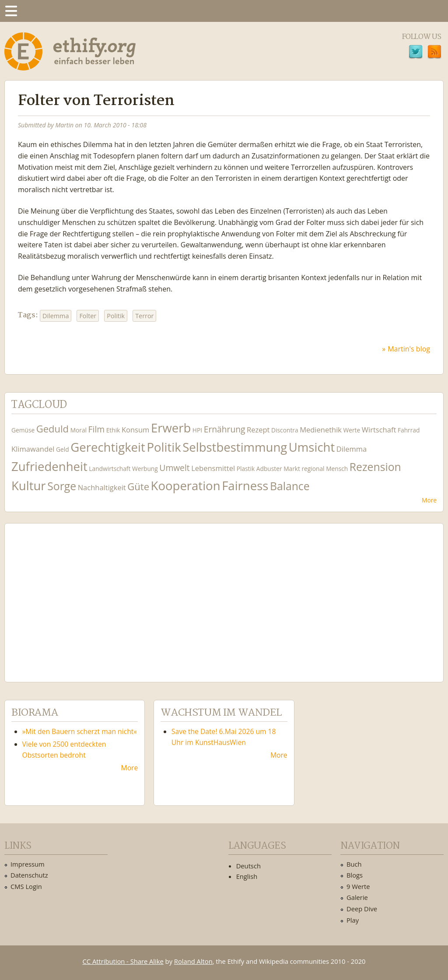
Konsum (135, 430)
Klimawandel (33, 449)
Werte (352, 430)
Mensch (337, 469)
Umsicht (312, 447)
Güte (138, 486)
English (247, 876)
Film (96, 429)
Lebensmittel (213, 468)
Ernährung (225, 429)
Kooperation (186, 486)
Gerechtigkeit (108, 447)
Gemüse (23, 430)
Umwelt (174, 468)
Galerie (357, 897)
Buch (354, 864)
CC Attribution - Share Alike (123, 961)
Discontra (285, 430)
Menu (11, 11)
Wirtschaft (379, 430)
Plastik (246, 469)
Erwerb (171, 428)
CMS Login (26, 886)
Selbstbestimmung (235, 447)
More (429, 500)
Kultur (29, 486)
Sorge (62, 486)
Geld (63, 449)
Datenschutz (29, 875)
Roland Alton (193, 961)
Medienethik (321, 430)
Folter (88, 316)
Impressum (28, 864)
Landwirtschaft (110, 469)
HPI (197, 430)
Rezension (375, 467)
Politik (116, 316)
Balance (290, 486)
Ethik (113, 430)
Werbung (145, 469)
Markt (292, 469)
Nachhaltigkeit (102, 487)
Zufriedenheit (49, 466)
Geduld (52, 429)
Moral (79, 430)
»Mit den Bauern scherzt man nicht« (80, 731)
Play (353, 920)
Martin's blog (409, 349)
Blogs (355, 875)
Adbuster (269, 469)
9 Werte (358, 886)
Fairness (245, 486)
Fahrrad (409, 430)
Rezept (258, 430)
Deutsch (248, 866)
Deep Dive (362, 909)
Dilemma (56, 316)
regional (313, 469)
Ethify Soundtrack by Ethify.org (77, 596)
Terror (144, 316)
